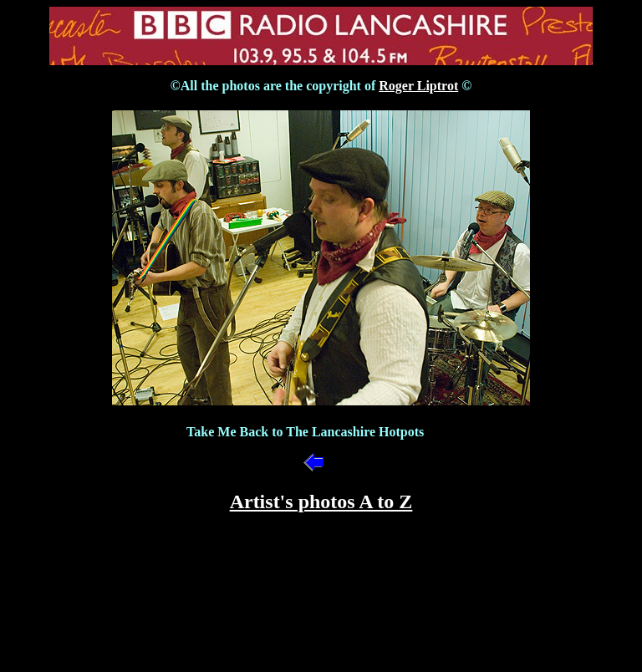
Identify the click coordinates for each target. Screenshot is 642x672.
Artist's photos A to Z (321, 501)
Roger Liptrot (418, 86)
